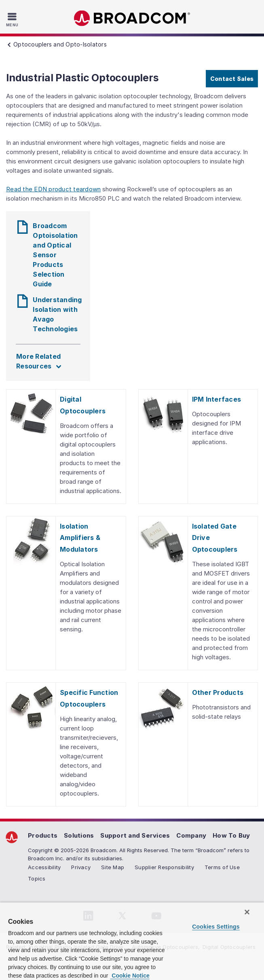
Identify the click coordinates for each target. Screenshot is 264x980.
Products (43, 835)
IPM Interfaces (217, 399)
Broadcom (132, 18)
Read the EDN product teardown (53, 189)
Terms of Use (222, 867)
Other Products (218, 692)
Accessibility (44, 867)
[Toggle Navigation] (13, 19)
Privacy (81, 867)
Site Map (113, 867)
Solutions (79, 835)
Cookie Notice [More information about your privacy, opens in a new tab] (130, 976)
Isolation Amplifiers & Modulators (80, 538)
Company (191, 835)
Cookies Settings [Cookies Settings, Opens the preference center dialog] (216, 927)
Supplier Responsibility (164, 867)
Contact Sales (232, 79)
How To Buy (231, 835)
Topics (37, 878)
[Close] (247, 912)
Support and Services (135, 835)
